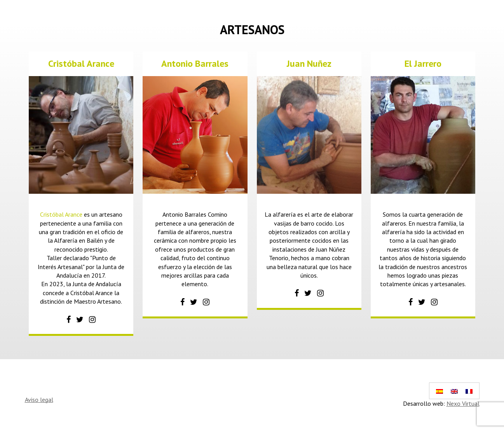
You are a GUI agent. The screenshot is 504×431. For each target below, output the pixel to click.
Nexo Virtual (463, 403)
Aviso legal (39, 400)
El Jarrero (423, 63)
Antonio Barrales (195, 63)
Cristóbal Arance (81, 63)
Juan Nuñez (309, 63)
